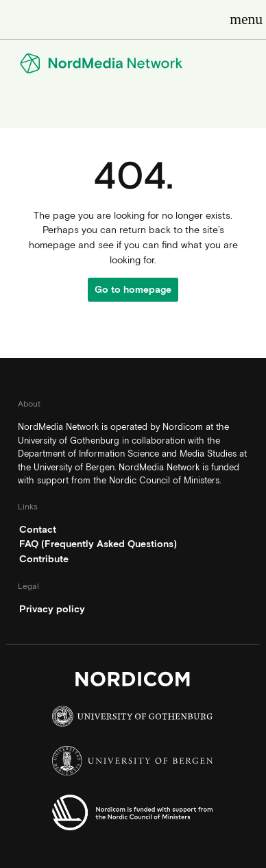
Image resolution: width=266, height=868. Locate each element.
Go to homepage (133, 289)
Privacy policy (52, 609)
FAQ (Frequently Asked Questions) (98, 544)
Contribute (44, 559)
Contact (38, 529)
